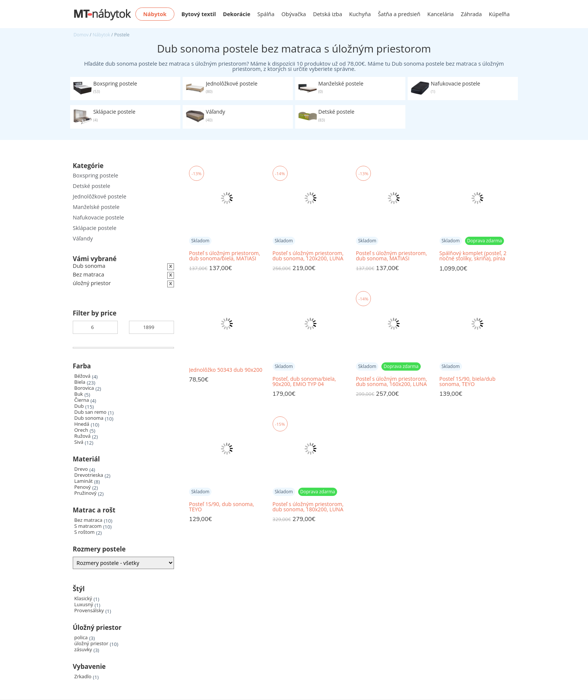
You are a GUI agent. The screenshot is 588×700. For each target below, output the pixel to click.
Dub (79, 406)
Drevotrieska (89, 475)
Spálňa (266, 14)
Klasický (83, 599)
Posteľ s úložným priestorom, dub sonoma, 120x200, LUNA (308, 256)
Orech (81, 430)
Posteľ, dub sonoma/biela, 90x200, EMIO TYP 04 (304, 382)
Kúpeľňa (499, 14)
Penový (82, 487)
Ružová (82, 436)
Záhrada (471, 14)
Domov (81, 35)
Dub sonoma (89, 418)
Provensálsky (89, 611)
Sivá (79, 442)
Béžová (82, 376)
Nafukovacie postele (98, 217)
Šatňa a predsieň (399, 14)
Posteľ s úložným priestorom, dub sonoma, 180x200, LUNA (308, 507)
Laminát (83, 481)
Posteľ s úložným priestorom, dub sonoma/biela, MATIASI (225, 256)
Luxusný (84, 605)
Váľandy (83, 238)
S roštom (84, 532)
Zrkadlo (83, 677)
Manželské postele (96, 207)
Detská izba (328, 14)
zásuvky (83, 650)
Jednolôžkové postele (100, 196)
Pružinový (85, 493)
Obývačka (294, 14)
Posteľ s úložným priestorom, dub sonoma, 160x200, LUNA (391, 382)
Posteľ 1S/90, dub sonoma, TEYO (221, 507)
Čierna (82, 400)
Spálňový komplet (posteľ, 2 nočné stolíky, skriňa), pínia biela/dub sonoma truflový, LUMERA (473, 256)
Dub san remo (90, 412)
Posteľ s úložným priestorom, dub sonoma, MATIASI (391, 256)
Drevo (81, 469)
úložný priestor (91, 644)
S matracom (88, 526)
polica (81, 638)
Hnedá (82, 424)
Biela (80, 382)
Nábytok (101, 35)
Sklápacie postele (94, 228)
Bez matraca (88, 520)
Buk (79, 394)
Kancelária (441, 14)
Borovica (84, 388)
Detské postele (91, 186)
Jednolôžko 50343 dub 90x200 (226, 370)
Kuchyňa (360, 14)
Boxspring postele (95, 175)
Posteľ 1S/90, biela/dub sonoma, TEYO (468, 382)
